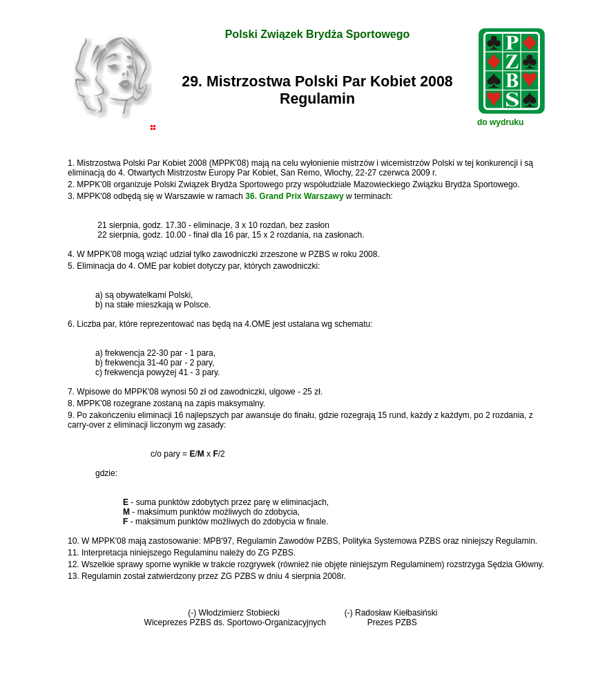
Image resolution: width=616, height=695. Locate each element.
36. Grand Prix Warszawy (294, 196)
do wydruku (500, 122)
